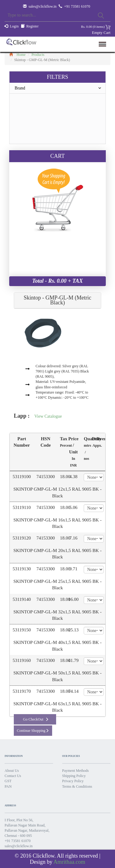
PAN (8, 786)
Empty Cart (101, 33)
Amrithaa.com (69, 862)
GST (8, 781)
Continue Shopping (33, 731)
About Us (12, 771)
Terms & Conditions (77, 786)
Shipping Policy (74, 776)
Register (33, 26)
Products (38, 55)
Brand (60, 88)
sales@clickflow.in (42, 6)
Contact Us (13, 776)
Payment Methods (76, 771)
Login (14, 26)
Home (17, 55)
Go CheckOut (36, 719)
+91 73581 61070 (18, 841)
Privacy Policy (73, 781)
